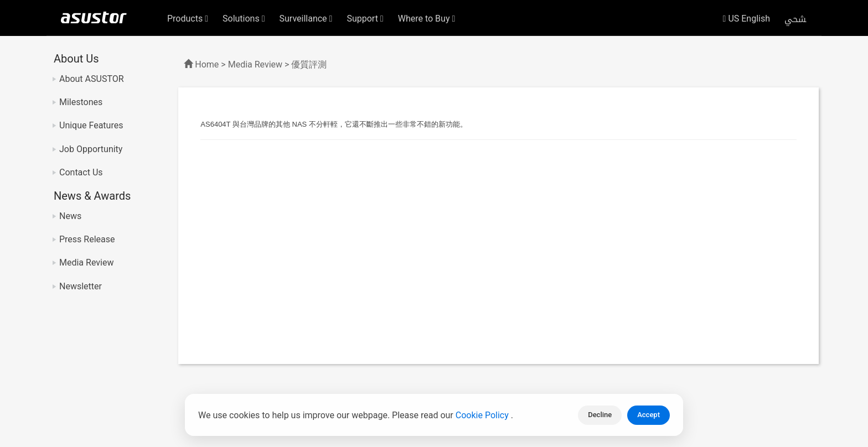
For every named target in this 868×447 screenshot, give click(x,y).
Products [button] (188, 19)
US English (746, 19)
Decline (600, 415)
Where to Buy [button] (427, 19)
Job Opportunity (91, 149)
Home (207, 64)
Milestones (81, 102)
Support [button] (365, 19)
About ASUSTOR (92, 79)
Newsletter (81, 286)
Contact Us (81, 172)
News (70, 216)
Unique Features (91, 125)
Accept (649, 415)
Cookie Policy (483, 415)
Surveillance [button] (306, 19)
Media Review (86, 263)
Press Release (87, 239)
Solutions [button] (244, 19)
